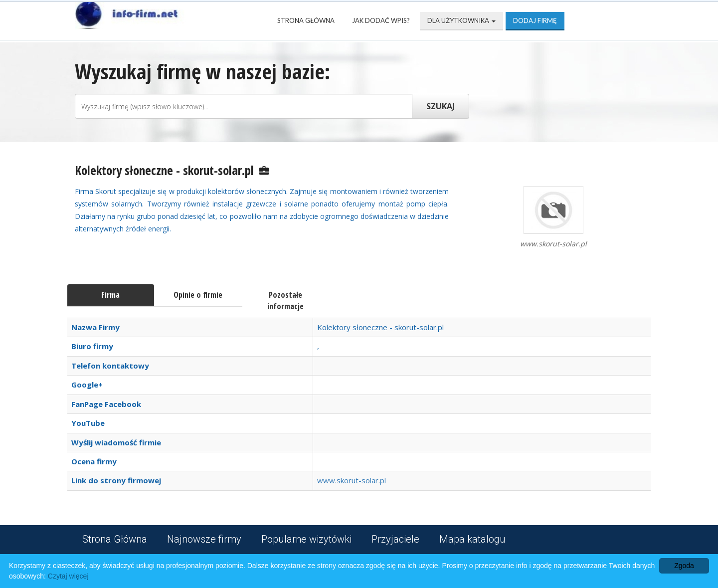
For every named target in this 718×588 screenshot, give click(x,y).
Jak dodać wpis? (381, 20)
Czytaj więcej (68, 576)
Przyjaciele (395, 539)
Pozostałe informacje (285, 300)
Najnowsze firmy (204, 539)
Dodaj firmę (535, 20)
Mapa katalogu (472, 539)
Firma (110, 295)
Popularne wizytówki (306, 539)
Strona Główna (306, 20)
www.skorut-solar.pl (352, 480)
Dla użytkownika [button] (461, 20)
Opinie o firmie (198, 295)
